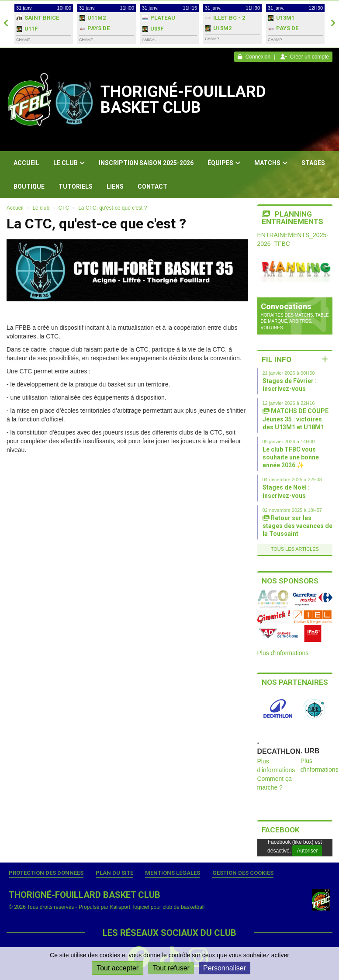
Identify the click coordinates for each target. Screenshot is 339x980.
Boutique (29, 186)
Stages (313, 163)
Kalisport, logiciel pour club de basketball (157, 907)
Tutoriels (76, 186)
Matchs (271, 163)
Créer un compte (305, 57)
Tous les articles (295, 549)
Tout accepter (118, 968)
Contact (152, 186)
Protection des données (46, 873)
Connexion (254, 57)
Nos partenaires (295, 682)
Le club (69, 163)
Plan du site (114, 873)
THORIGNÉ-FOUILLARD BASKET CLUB (183, 100)
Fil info (277, 359)
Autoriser (307, 851)
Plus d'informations (283, 653)
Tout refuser (171, 968)
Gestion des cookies (243, 873)
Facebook (281, 830)
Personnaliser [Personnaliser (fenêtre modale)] (225, 968)
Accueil (26, 163)
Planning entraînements (292, 218)
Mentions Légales (173, 873)
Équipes (224, 163)
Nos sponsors (290, 581)
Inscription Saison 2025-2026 (146, 163)
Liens (115, 186)
